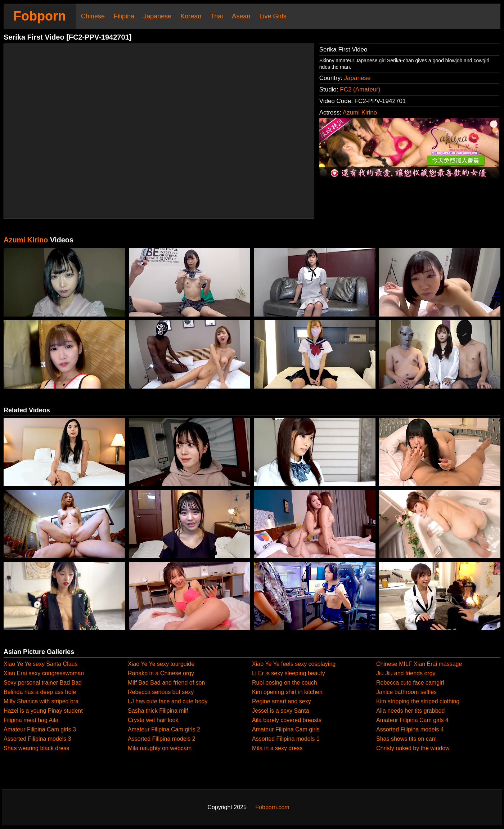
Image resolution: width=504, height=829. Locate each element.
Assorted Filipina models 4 (410, 729)
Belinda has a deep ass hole (40, 692)
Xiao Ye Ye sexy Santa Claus (41, 664)
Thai (217, 16)
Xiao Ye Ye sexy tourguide (161, 664)
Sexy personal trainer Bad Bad (43, 683)
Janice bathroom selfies (406, 692)
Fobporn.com (272, 807)
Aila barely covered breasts (287, 720)
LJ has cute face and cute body (168, 701)
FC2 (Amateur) (360, 89)
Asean (241, 16)
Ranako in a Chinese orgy (161, 673)
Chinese (93, 16)
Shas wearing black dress (36, 748)
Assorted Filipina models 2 (162, 739)
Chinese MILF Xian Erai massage (419, 664)
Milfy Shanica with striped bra (41, 701)
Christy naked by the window (413, 748)
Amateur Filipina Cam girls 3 (40, 729)
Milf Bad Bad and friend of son (166, 683)
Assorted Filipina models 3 (37, 739)
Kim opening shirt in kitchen (287, 692)
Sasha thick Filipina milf (158, 711)
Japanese (157, 16)
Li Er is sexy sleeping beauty (289, 673)
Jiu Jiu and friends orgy (406, 673)
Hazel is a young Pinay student (43, 711)
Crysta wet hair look (153, 720)
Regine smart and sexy (282, 701)
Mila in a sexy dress (277, 748)
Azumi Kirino (360, 113)
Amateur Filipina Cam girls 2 (164, 729)
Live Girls (273, 16)
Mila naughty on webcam (160, 748)
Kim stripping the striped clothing (418, 701)
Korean (191, 16)
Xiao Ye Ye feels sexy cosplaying (294, 664)
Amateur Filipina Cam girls (286, 729)
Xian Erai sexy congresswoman (44, 673)
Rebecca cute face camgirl (410, 683)
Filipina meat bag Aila (31, 720)
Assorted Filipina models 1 (286, 739)
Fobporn (40, 16)
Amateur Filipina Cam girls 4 (412, 720)
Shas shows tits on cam (406, 739)
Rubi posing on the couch (285, 683)
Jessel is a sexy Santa (280, 711)
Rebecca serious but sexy (161, 692)
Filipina (124, 16)
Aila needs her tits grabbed (410, 711)
